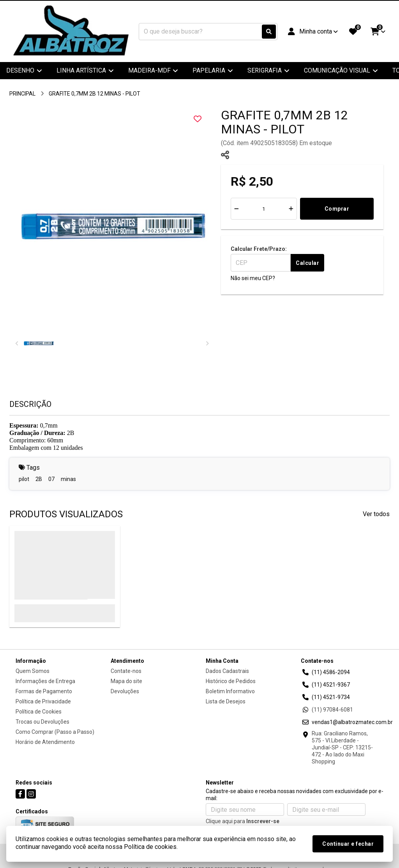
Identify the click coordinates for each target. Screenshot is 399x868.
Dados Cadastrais (227, 671)
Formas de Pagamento (44, 691)
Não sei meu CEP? (253, 278)
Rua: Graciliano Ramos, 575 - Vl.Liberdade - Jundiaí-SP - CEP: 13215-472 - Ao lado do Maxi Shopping (342, 747)
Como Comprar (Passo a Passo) (55, 732)
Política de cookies (150, 847)
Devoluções (125, 691)
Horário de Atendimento (45, 742)
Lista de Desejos (226, 701)
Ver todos (376, 514)
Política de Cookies (39, 712)
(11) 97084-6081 (332, 710)
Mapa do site (126, 681)
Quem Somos (33, 671)
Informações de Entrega (45, 681)
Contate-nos (126, 671)
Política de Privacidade (43, 701)
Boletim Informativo (230, 691)
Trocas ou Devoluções (42, 722)
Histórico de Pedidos (231, 681)
